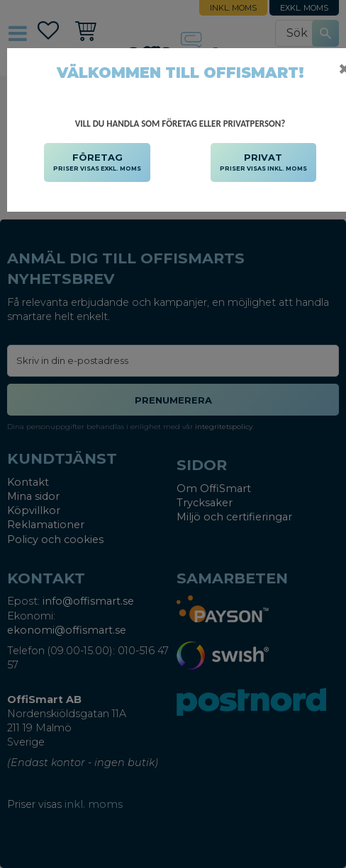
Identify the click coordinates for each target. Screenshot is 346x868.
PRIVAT (263, 163)
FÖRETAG (97, 163)
